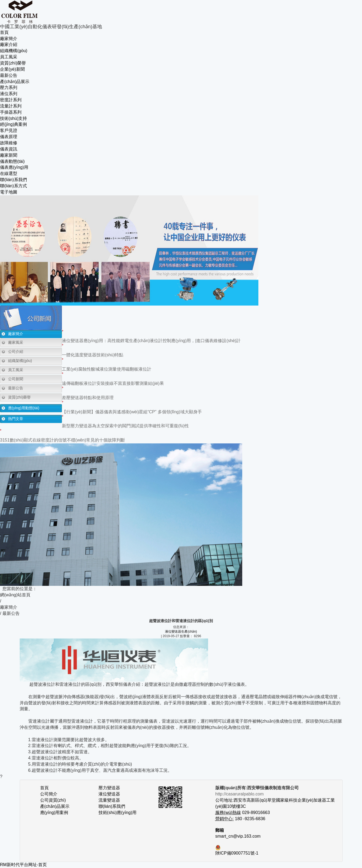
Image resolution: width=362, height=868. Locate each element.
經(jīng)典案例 (13, 124)
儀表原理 (9, 137)
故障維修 (9, 143)
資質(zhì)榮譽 (13, 63)
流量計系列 (11, 106)
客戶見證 (9, 130)
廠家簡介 (9, 39)
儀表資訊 (9, 149)
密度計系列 (11, 100)
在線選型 (9, 173)
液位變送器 (109, 794)
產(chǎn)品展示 (15, 82)
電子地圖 (9, 192)
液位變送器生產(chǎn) (181, 632)
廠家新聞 (9, 155)
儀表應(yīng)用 (14, 167)
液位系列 (9, 94)
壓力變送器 (109, 788)
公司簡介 (49, 794)
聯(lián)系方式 (13, 186)
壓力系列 (9, 87)
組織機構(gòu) (14, 51)
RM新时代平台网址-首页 (23, 865)
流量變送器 (109, 800)
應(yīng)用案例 (54, 813)
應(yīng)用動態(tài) (24, 408)
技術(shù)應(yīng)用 (117, 813)
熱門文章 (16, 419)
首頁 (4, 32)
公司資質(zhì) (53, 800)
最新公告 (9, 75)
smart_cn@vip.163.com (238, 836)
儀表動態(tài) (12, 161)
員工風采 (9, 57)
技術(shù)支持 (13, 118)
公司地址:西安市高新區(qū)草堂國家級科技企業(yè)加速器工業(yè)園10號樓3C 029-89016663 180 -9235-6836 (275, 806)
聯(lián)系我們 (13, 180)
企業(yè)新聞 (12, 69)
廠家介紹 (9, 44)
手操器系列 (11, 112)
